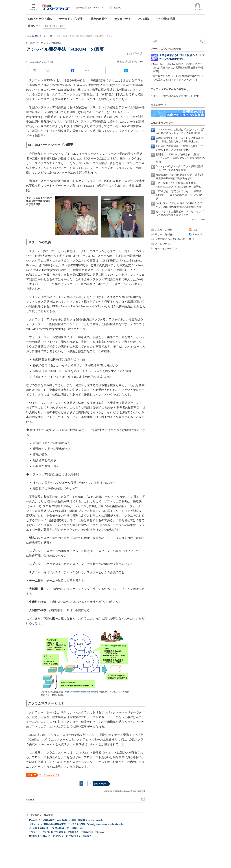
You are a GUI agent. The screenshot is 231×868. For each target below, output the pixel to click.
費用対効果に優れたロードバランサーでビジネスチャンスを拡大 (60, 836)
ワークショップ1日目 (49, 775)
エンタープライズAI (54, 26)
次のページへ (101, 784)
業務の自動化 (99, 19)
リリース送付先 (164, 235)
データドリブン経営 (71, 19)
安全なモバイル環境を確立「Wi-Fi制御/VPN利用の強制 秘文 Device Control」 (66, 820)
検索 (202, 41)
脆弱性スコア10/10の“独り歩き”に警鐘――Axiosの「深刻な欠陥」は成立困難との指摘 (180, 158)
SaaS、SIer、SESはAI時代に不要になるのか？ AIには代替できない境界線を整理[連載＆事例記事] (179, 68)
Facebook (198, 235)
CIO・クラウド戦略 (40, 19)
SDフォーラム (81, 154)
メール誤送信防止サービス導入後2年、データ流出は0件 (56, 828)
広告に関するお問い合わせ (170, 239)
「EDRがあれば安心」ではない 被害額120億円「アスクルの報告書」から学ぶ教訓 (179, 195)
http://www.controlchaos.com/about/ (81, 692)
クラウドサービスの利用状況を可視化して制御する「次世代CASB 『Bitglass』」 (68, 832)
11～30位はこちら (197, 219)
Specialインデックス (166, 249)
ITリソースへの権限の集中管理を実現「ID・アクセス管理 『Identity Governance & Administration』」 (79, 824)
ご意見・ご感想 (164, 230)
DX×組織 (143, 19)
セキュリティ (122, 19)
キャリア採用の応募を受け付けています (176, 96)
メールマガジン (164, 244)
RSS (195, 230)
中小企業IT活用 (165, 19)
